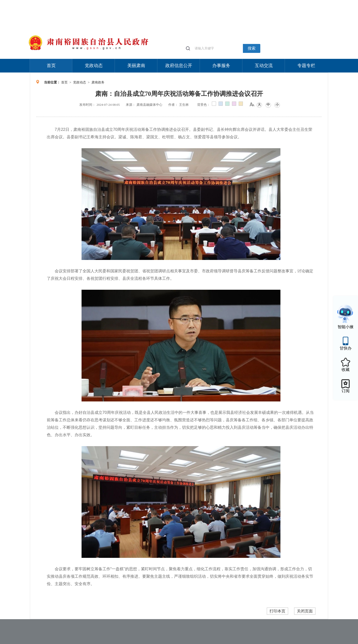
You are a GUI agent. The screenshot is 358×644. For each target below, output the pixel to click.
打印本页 (277, 611)
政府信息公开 (179, 66)
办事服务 (221, 66)
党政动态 (94, 66)
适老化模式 (269, 2)
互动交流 (264, 66)
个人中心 (249, 3)
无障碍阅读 (291, 2)
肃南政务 (98, 82)
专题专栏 (306, 66)
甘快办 (346, 348)
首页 (51, 66)
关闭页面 (305, 611)
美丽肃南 (136, 66)
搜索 (252, 48)
